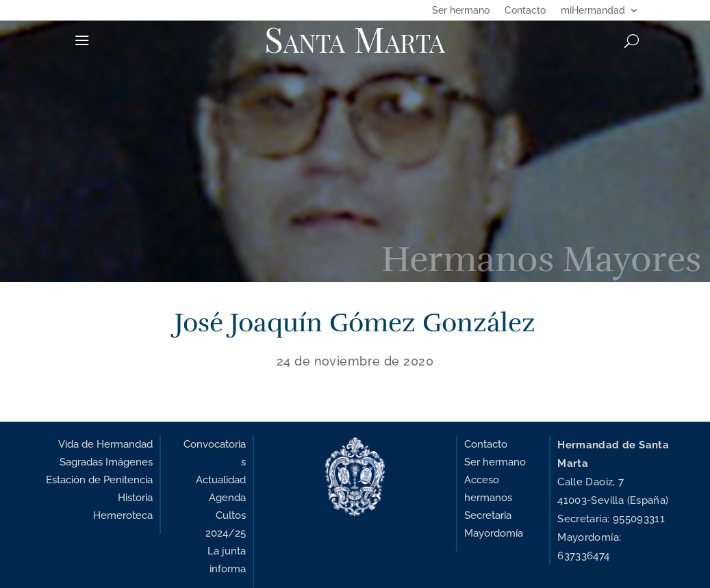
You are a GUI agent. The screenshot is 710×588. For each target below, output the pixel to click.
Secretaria (488, 515)
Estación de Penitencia (99, 480)
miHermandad (593, 11)
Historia (135, 497)
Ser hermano (461, 11)
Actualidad (221, 480)
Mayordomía (494, 533)
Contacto (525, 11)
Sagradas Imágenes (106, 462)
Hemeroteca (123, 515)
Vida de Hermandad (105, 444)
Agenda (227, 497)
